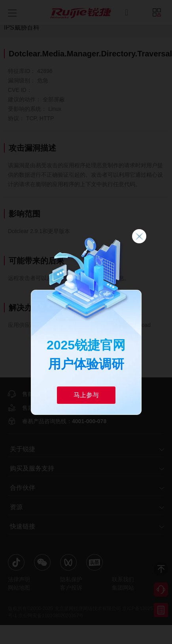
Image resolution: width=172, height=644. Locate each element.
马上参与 (86, 395)
